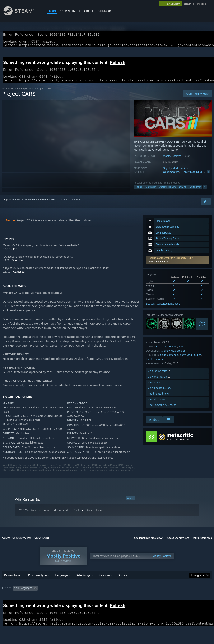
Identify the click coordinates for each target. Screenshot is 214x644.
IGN (15, 254)
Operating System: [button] (163, 599)
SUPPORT (105, 11)
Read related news (159, 399)
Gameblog (18, 265)
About (89, 11)
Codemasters (171, 177)
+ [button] (205, 192)
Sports (182, 352)
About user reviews (178, 543)
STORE (52, 11)
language (201, 4)
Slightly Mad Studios (175, 173)
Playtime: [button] (98, 599)
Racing (139, 192)
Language (61, 586)
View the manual (159, 382)
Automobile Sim (168, 192)
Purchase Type (37, 586)
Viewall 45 (202, 329)
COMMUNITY (70, 11)
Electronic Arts (154, 364)
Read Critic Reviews (178, 445)
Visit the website (159, 376)
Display (122, 586)
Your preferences (202, 543)
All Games (8, 94)
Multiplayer (195, 192)
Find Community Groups (162, 410)
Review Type (12, 586)
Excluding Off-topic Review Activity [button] (65, 599)
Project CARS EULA (159, 267)
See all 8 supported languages (163, 309)
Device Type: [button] (10, 605)
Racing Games (25, 94)
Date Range (83, 586)
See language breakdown (149, 543)
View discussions (158, 404)
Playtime (104, 586)
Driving (182, 192)
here (83, 515)
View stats (154, 387)
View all (131, 503)
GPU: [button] (198, 599)
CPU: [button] (184, 599)
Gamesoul (19, 277)
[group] (107, 602)
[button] (177, 265)
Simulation (151, 192)
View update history (159, 393)
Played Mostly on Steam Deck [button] (128, 599)
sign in (188, 4)
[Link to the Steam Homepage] (22, 14)
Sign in (7, 205)
